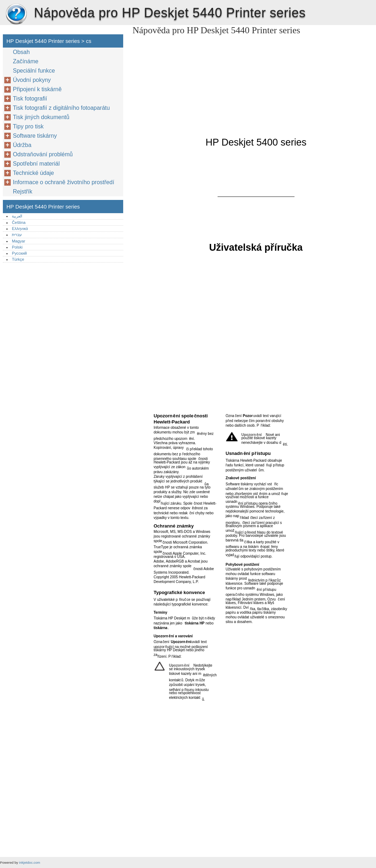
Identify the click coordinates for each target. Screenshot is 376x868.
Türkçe (18, 259)
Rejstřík (23, 192)
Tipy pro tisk (28, 126)
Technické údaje (33, 173)
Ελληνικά (20, 229)
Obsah (21, 52)
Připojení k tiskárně (37, 89)
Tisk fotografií (30, 99)
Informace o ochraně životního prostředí (64, 182)
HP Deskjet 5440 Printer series (16, 14)
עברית (17, 235)
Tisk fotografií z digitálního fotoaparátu (61, 108)
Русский (19, 253)
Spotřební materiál (36, 164)
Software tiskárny (35, 136)
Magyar (18, 241)
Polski (17, 247)
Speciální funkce (34, 71)
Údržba (22, 145)
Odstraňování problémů (43, 154)
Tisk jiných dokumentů (41, 117)
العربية (17, 216)
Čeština (19, 222)
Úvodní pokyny (32, 80)
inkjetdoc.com (30, 862)
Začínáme (26, 61)
